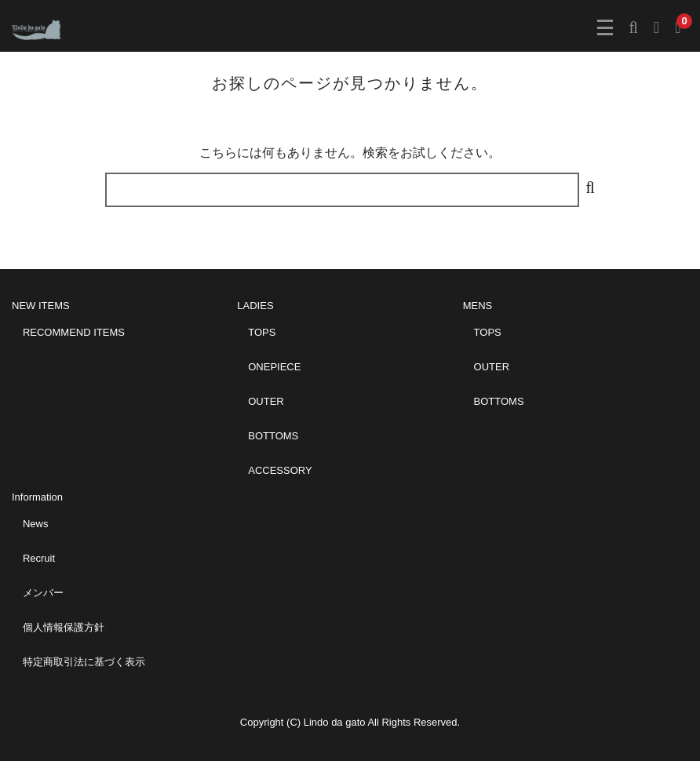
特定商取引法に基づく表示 (84, 662)
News (36, 524)
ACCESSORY (280, 470)
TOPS (262, 332)
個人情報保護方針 (64, 627)
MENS (478, 306)
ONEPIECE (274, 367)
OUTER (266, 401)
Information (37, 497)
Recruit (39, 558)
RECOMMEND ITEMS (74, 332)
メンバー (43, 593)
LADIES (255, 306)
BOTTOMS (273, 436)
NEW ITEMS (41, 306)
